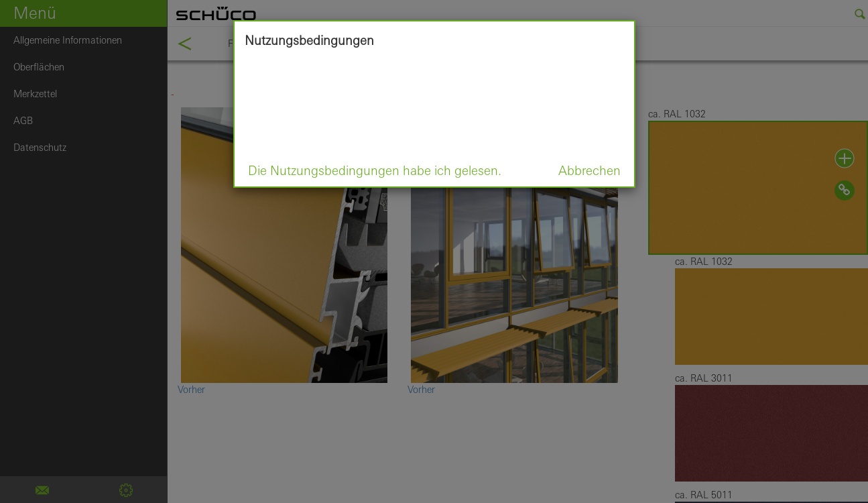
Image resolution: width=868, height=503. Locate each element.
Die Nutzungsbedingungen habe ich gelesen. (375, 170)
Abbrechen (590, 170)
